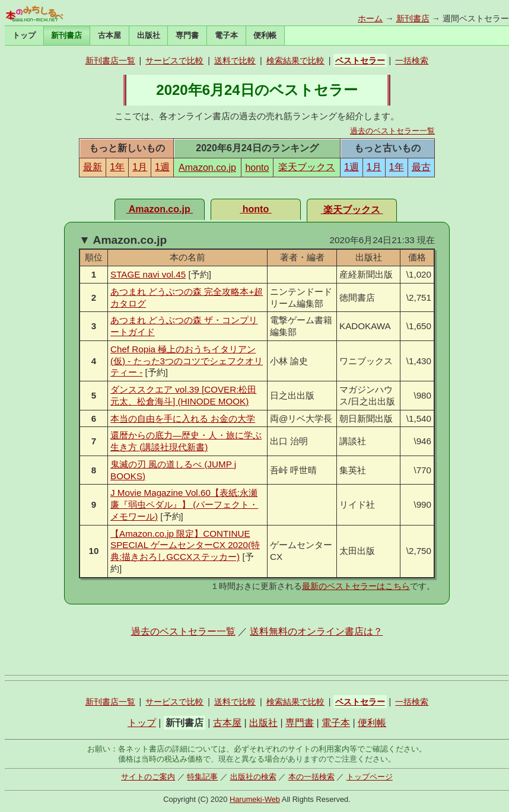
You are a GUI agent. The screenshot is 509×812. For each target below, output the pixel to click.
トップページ (370, 777)
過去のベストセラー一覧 (392, 131)
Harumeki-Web (255, 799)
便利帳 (265, 35)
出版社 (149, 35)
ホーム (370, 18)
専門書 (187, 35)
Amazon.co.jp (207, 168)
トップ (24, 35)
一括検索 (412, 60)
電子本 (226, 35)
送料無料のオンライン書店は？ (316, 631)
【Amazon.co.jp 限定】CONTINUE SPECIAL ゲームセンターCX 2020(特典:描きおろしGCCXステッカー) (185, 545)
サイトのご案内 (148, 777)
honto (257, 168)
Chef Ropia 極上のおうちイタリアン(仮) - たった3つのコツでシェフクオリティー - (187, 361)
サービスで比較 (174, 60)
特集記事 (202, 777)
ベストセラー (360, 60)
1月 (140, 167)
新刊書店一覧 (110, 60)
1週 (162, 167)
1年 (117, 167)
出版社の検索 (253, 777)
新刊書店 (413, 18)
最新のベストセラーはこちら (356, 586)
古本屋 (109, 35)
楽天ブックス (307, 167)
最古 (421, 167)
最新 (93, 167)
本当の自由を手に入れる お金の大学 (183, 418)
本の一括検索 (311, 777)
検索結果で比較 (295, 60)
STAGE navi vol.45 (148, 274)
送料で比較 (235, 60)
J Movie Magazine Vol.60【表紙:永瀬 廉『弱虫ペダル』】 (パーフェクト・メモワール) (184, 504)
